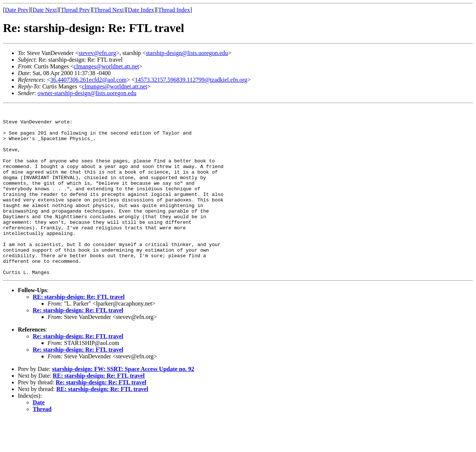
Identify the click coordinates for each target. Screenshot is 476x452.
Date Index (141, 10)
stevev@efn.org (97, 53)
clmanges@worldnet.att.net (106, 66)
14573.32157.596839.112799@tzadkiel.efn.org (191, 80)
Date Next (45, 10)
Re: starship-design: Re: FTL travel (78, 344)
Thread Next (109, 10)
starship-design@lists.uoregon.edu (187, 53)
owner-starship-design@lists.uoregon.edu (87, 93)
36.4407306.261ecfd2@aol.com (88, 80)
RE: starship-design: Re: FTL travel (79, 330)
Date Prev (17, 10)
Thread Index (174, 10)
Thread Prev (75, 10)
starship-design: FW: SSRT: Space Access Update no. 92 (123, 402)
